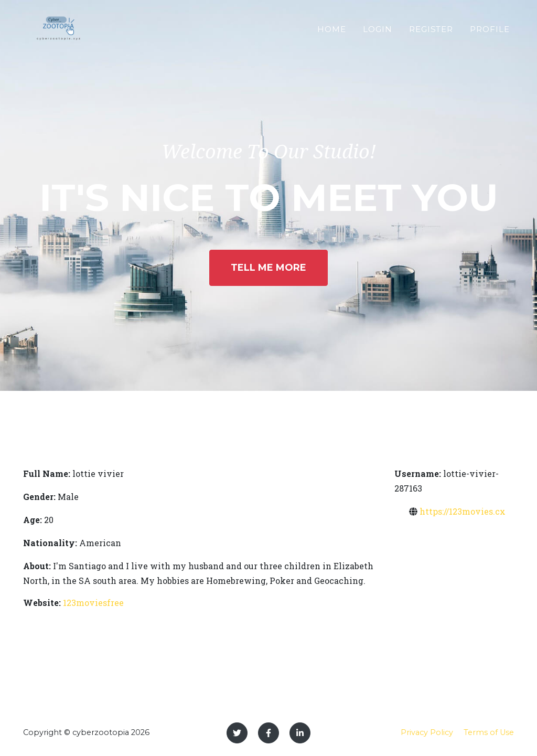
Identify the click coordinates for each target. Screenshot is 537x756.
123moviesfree (93, 603)
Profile (490, 33)
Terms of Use (489, 732)
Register (431, 33)
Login (378, 33)
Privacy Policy (427, 732)
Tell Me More (268, 268)
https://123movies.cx (463, 511)
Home (332, 33)
